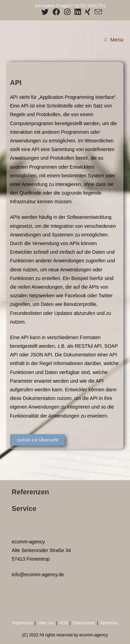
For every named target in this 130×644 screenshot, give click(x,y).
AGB (63, 623)
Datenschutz (84, 623)
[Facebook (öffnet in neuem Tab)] (56, 12)
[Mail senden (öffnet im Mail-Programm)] (97, 12)
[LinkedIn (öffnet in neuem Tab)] (78, 12)
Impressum (23, 623)
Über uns (46, 623)
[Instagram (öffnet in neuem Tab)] (67, 12)
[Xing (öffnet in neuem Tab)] (88, 12)
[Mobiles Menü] (114, 40)
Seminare (109, 623)
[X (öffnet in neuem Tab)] (45, 12)
